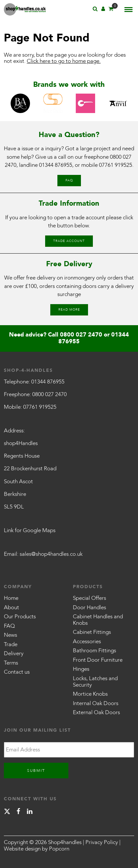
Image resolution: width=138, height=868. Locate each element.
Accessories (87, 641)
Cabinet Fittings (92, 632)
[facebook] (18, 812)
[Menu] (128, 9)
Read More (69, 310)
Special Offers (89, 598)
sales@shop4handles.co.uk (51, 554)
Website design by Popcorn (37, 849)
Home (11, 598)
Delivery (14, 653)
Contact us (17, 672)
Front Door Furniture (98, 660)
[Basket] (111, 10)
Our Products (20, 617)
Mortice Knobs (90, 694)
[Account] (103, 10)
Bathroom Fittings (94, 651)
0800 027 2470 (81, 335)
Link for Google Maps (30, 530)
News (10, 635)
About (11, 607)
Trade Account (69, 241)
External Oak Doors (96, 712)
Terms (11, 663)
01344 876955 (56, 165)
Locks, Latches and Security (95, 682)
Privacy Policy (102, 842)
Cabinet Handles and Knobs (98, 620)
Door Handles (89, 607)
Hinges (81, 669)
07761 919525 (116, 165)
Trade (11, 644)
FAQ (69, 180)
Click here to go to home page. (64, 61)
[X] (7, 812)
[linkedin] (30, 812)
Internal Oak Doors (96, 703)
